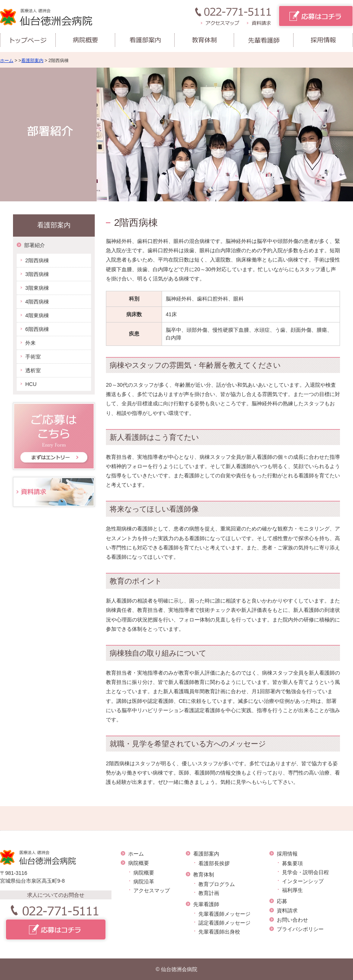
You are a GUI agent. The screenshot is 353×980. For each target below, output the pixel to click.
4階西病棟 (37, 302)
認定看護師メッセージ (224, 923)
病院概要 (139, 863)
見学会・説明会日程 (305, 872)
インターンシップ (303, 881)
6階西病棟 (37, 329)
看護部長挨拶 (214, 863)
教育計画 (209, 893)
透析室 (33, 370)
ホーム (7, 61)
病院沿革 (144, 882)
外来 (30, 343)
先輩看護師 (206, 904)
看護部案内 (32, 61)
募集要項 (292, 863)
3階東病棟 (37, 288)
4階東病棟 (37, 315)
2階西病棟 (37, 260)
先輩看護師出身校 (219, 932)
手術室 (33, 357)
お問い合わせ (292, 920)
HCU (31, 384)
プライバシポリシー (300, 929)
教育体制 (204, 874)
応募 (282, 901)
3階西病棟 (37, 274)
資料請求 (287, 911)
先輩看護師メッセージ (224, 914)
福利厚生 (292, 890)
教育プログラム (217, 884)
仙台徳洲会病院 (179, 969)
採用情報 (287, 854)
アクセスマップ (152, 890)
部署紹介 (35, 245)
